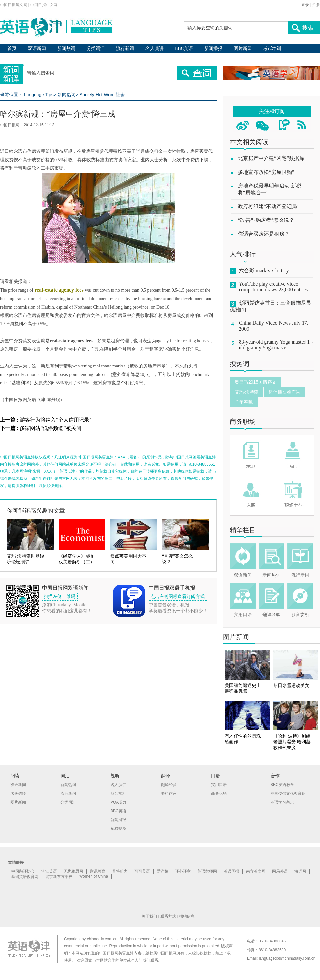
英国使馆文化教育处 (288, 794)
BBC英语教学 (282, 785)
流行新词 (125, 48)
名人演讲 (155, 48)
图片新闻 (243, 48)
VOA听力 (118, 802)
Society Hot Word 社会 (102, 95)
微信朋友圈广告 (284, 392)
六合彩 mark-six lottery (264, 270)
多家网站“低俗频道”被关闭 (50, 428)
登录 (305, 5)
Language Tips (39, 95)
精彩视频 (118, 828)
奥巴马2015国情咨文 (256, 382)
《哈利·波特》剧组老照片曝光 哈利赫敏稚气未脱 (292, 742)
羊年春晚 (244, 402)
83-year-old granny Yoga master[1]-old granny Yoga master (276, 345)
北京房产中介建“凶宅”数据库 (271, 158)
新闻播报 (213, 48)
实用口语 (243, 615)
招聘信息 (187, 916)
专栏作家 (169, 794)
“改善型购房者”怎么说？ (266, 220)
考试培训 (272, 48)
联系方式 (168, 916)
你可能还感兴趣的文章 (36, 511)
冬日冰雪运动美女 (291, 686)
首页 (12, 48)
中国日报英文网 (14, 5)
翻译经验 (272, 615)
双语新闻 (37, 48)
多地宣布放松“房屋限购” (266, 172)
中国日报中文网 (44, 5)
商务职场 (243, 422)
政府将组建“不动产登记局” (269, 206)
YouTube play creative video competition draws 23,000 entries (273, 287)
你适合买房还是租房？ (264, 234)
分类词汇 (96, 48)
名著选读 (18, 794)
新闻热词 (66, 48)
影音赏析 (300, 615)
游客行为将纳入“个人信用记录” (56, 420)
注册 (316, 5)
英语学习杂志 (282, 802)
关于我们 (149, 916)
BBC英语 (184, 48)
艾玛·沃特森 (247, 392)
